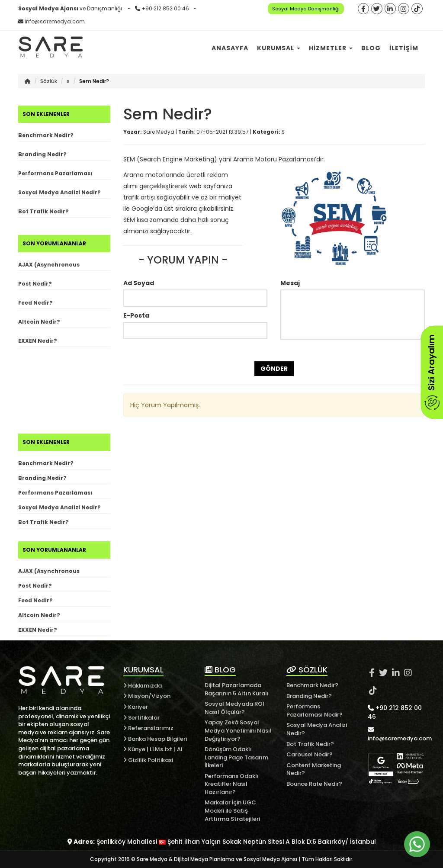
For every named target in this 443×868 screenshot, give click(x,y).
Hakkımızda (143, 686)
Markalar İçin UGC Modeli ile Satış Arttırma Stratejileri (232, 810)
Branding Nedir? (42, 154)
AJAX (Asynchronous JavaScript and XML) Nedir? (59, 266)
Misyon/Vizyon (147, 696)
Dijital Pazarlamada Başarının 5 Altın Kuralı (237, 689)
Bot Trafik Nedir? (43, 211)
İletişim (404, 48)
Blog (371, 48)
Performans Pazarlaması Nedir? (55, 175)
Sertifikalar (141, 718)
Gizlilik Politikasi (148, 760)
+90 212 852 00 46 (165, 8)
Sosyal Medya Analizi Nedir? (59, 192)
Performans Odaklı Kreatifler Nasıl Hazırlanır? (232, 784)
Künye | (136, 749)
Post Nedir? (35, 284)
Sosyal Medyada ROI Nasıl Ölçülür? (234, 708)
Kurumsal (279, 48)
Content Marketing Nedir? (314, 769)
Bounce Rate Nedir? (314, 784)
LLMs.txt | (162, 749)
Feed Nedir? (35, 303)
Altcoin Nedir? (39, 322)
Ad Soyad (139, 283)
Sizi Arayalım (431, 372)
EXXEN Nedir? (38, 341)
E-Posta (136, 315)
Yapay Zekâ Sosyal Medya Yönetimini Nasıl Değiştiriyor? (238, 730)
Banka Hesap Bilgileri (155, 739)
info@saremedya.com (55, 21)
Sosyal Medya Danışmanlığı (306, 9)
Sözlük (49, 81)
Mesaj (290, 283)
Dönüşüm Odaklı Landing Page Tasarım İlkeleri (236, 757)
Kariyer (136, 707)
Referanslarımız (148, 728)
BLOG (220, 670)
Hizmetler (331, 48)
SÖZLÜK (307, 670)
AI (180, 749)
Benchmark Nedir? (46, 135)
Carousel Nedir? (310, 754)
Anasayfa (230, 48)
